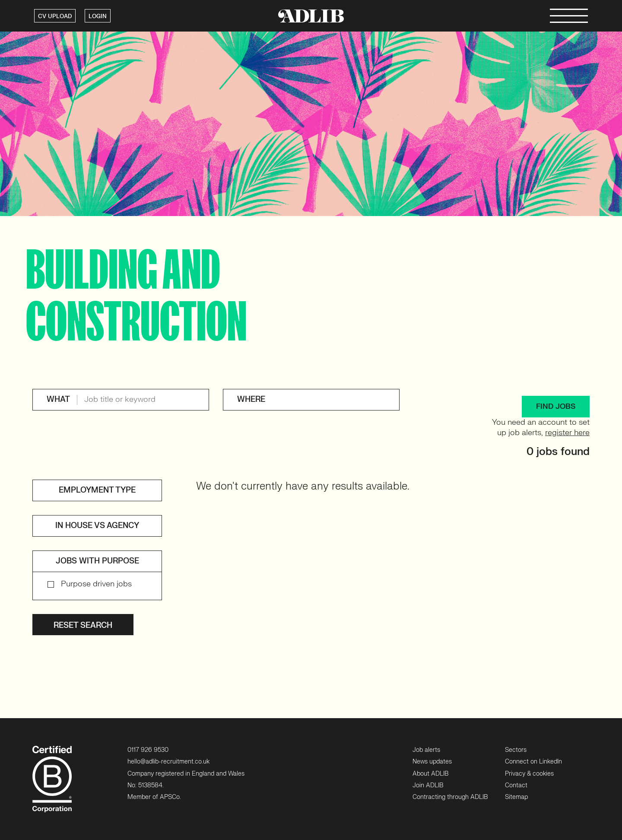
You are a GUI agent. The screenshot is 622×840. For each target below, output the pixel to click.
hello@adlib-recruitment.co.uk (168, 762)
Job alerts (426, 750)
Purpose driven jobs (96, 584)
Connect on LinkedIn (533, 762)
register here (567, 433)
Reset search (83, 625)
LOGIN (98, 16)
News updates (432, 762)
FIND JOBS (556, 406)
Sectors (516, 750)
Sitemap (516, 797)
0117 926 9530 (148, 750)
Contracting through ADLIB (450, 797)
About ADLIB (430, 774)
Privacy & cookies (529, 774)
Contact (516, 785)
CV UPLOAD (55, 16)
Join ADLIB (428, 785)
